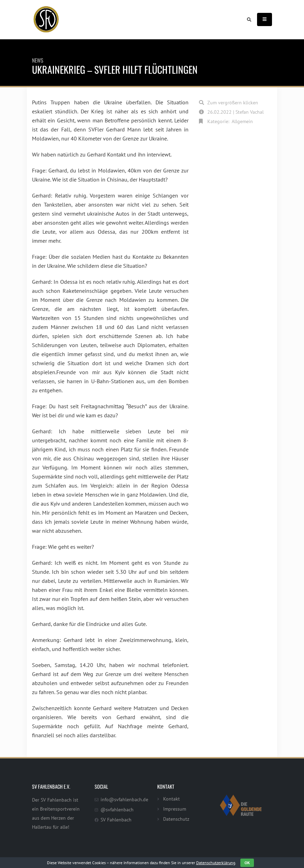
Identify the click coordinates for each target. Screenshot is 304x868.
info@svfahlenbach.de (124, 799)
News (38, 60)
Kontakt (171, 799)
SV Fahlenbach (116, 819)
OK (247, 863)
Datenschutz (176, 819)
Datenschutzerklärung (216, 863)
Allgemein (242, 121)
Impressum (175, 809)
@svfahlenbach (117, 809)
